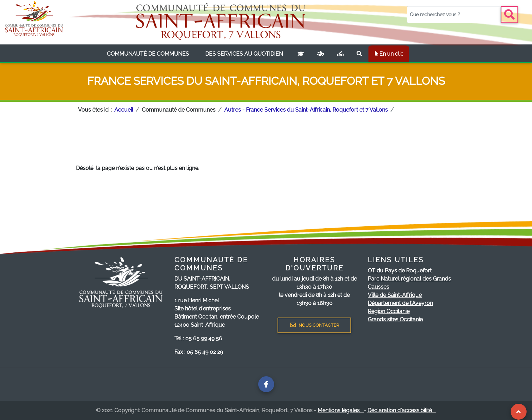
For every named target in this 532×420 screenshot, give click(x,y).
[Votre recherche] (454, 15)
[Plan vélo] (340, 54)
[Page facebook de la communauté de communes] (266, 384)
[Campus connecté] (301, 54)
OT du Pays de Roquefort (400, 271)
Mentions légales (341, 410)
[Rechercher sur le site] (359, 54)
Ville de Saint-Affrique (395, 295)
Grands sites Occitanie (395, 319)
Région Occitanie (389, 311)
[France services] (321, 54)
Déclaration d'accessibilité (402, 410)
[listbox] (148, 54)
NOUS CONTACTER (315, 325)
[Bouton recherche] (509, 15)
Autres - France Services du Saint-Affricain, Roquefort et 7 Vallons (306, 110)
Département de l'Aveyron (400, 303)
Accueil (124, 110)
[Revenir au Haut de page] (519, 412)
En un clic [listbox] (389, 54)
